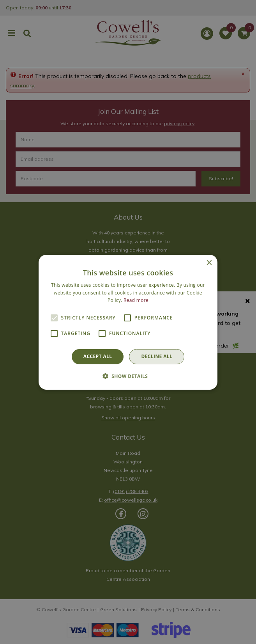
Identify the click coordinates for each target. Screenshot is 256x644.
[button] (128, 376)
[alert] (128, 322)
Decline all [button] (157, 356)
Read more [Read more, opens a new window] (136, 300)
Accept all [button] (98, 356)
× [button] (209, 263)
